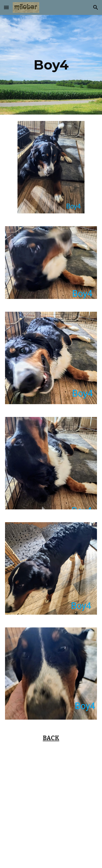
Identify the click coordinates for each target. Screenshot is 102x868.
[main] (51, 65)
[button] (6, 7)
